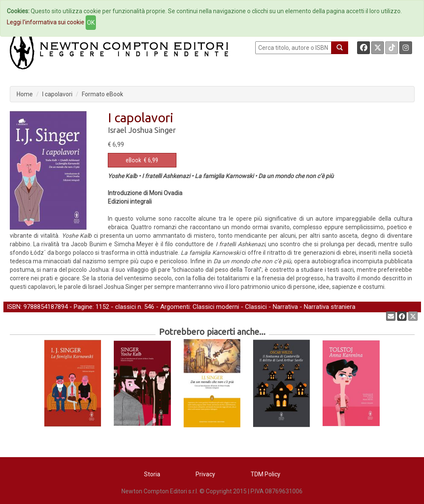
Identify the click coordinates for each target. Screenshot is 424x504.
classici (125, 307)
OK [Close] (91, 23)
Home (25, 94)
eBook (133, 160)
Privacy (205, 474)
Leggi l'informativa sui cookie (46, 22)
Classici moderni (216, 307)
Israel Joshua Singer (142, 130)
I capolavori (57, 94)
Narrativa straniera (330, 307)
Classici (256, 307)
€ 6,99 (142, 160)
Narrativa (285, 307)
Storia (152, 474)
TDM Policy (265, 474)
